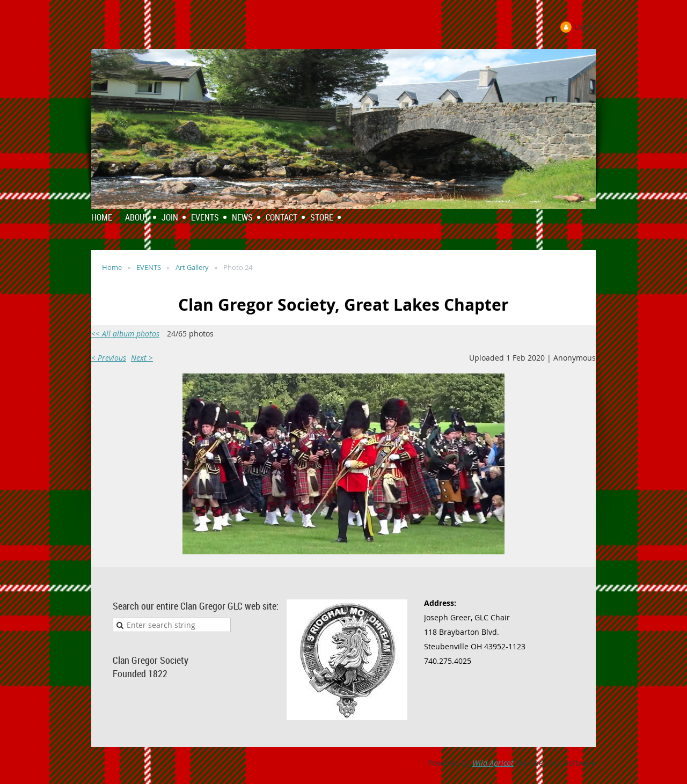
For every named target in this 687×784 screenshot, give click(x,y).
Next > (142, 358)
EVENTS (149, 267)
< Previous (109, 358)
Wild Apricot (493, 763)
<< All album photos (125, 334)
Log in (585, 27)
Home (112, 267)
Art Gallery (192, 267)
